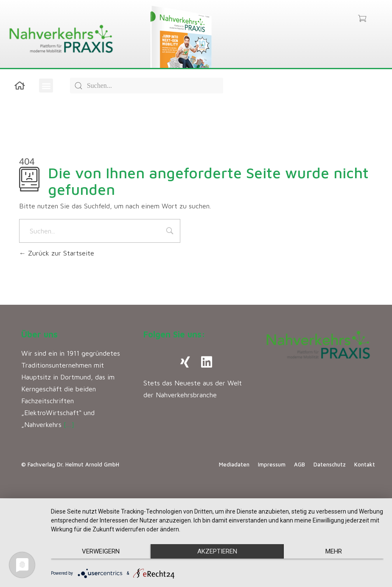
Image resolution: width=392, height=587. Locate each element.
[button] (46, 86)
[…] (69, 424)
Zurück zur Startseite (57, 253)
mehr (334, 551)
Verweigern (101, 551)
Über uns (39, 334)
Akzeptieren (217, 551)
